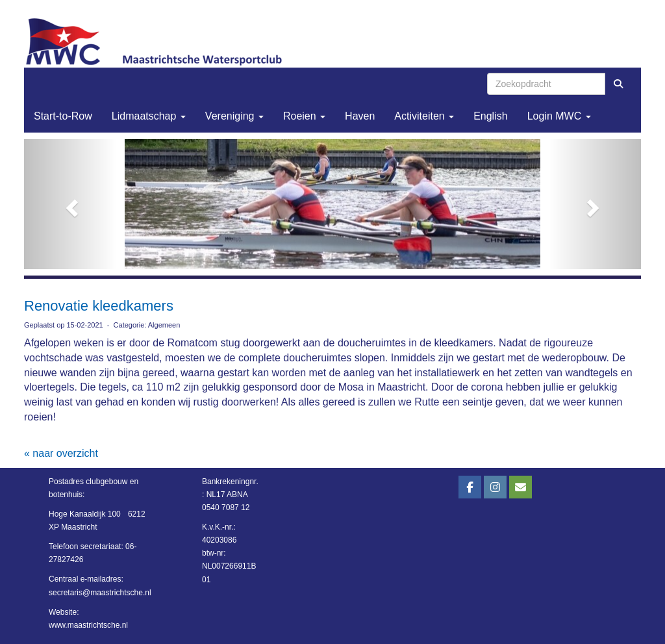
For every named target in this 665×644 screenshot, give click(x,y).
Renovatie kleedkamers (99, 306)
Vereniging (234, 116)
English (490, 116)
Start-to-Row (63, 116)
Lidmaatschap (149, 116)
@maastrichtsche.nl (100, 593)
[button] (70, 204)
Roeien (304, 116)
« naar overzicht (61, 453)
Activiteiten (424, 116)
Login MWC (559, 116)
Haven (360, 116)
